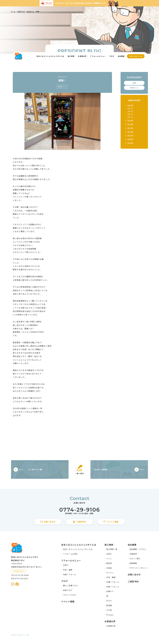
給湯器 (109, 605)
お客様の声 (111, 626)
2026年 (130, 105)
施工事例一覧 (112, 549)
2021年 (130, 136)
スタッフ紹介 (135, 559)
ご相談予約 (133, 581)
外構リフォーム (113, 582)
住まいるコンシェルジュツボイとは (78, 549)
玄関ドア (110, 591)
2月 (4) (130, 111)
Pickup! (110, 615)
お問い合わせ (134, 56)
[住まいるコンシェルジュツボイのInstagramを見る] (13, 584)
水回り (66, 565)
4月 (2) (130, 117)
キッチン (110, 573)
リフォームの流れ (70, 554)
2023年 (130, 128)
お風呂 (109, 568)
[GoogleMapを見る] (19, 571)
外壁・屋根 (68, 570)
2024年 (130, 124)
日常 (134, 83)
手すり (109, 601)
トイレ (109, 559)
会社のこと (62, 86)
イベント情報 (68, 601)
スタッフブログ (70, 595)
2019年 (130, 143)
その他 (109, 610)
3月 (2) (130, 114)
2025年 (130, 121)
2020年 (130, 139)
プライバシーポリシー (139, 568)
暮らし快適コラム (70, 585)
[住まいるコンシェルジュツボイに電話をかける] (79, 511)
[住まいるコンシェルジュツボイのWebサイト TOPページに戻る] (18, 56)
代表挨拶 (133, 554)
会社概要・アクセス (138, 549)
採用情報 (133, 563)
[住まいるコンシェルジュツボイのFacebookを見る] (17, 584)
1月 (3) (130, 108)
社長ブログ (68, 590)
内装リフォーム (70, 574)
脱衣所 (109, 563)
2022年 (130, 132)
